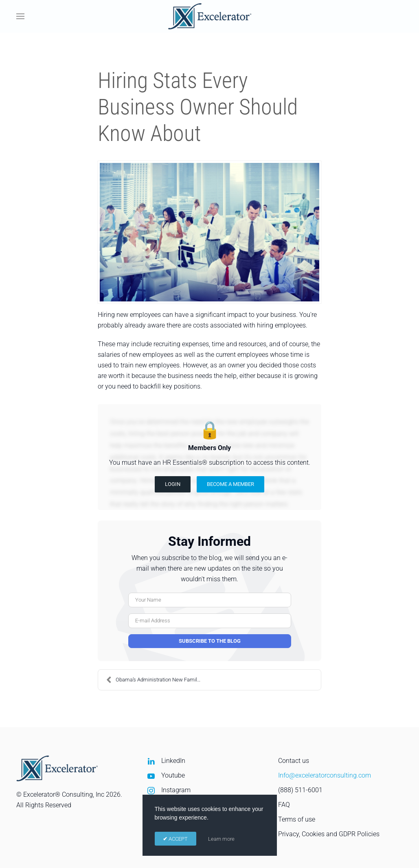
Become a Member (230, 484)
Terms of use (297, 819)
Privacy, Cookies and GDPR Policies (329, 834)
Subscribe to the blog (210, 641)
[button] (20, 16)
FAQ (284, 805)
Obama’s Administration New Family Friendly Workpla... (158, 680)
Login (173, 484)
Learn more (221, 839)
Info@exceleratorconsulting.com (325, 775)
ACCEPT (178, 839)
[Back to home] (209, 16)
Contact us (294, 761)
